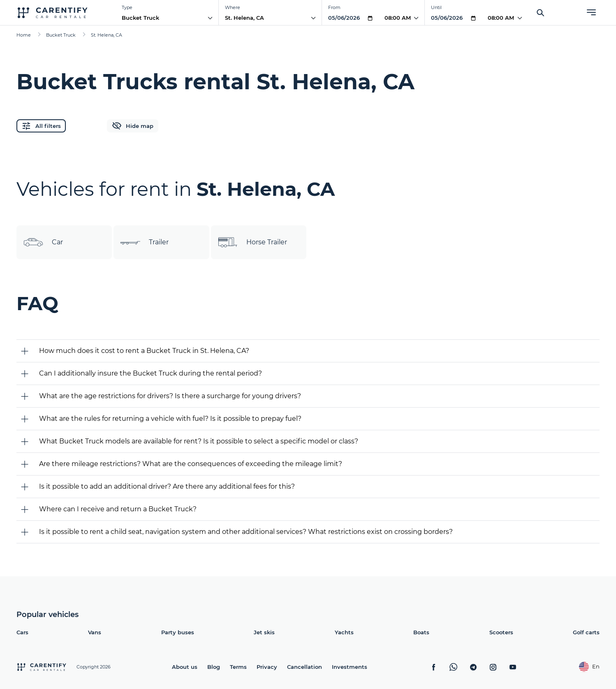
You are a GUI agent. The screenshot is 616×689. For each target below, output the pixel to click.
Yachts (344, 632)
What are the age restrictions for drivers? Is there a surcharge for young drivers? (170, 396)
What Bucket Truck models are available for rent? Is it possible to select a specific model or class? (199, 441)
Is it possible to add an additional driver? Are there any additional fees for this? (167, 486)
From (334, 7)
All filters (41, 126)
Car (43, 242)
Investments (350, 667)
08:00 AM (398, 18)
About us (185, 667)
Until (436, 7)
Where (233, 7)
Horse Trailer (252, 242)
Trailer (144, 242)
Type (127, 7)
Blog (214, 667)
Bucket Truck (140, 18)
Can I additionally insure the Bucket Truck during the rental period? (151, 373)
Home (24, 35)
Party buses (178, 632)
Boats (421, 632)
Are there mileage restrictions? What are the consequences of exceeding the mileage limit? (191, 464)
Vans (95, 632)
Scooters (501, 632)
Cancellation (305, 667)
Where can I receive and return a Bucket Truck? (118, 509)
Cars (22, 632)
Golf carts (586, 632)
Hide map (133, 126)
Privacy (267, 667)
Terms (238, 667)
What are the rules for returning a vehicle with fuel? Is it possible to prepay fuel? (170, 419)
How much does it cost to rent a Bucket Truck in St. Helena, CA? (144, 351)
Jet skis (264, 632)
